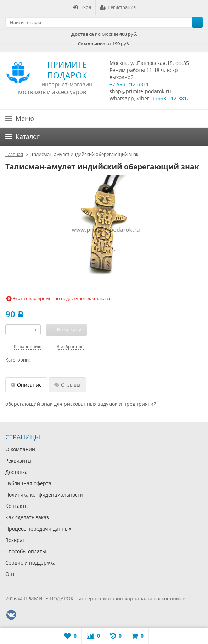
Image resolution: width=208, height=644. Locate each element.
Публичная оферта (28, 483)
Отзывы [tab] (67, 385)
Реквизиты (18, 461)
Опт (10, 574)
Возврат (15, 540)
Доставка (16, 472)
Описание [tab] (26, 385)
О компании (20, 449)
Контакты (17, 506)
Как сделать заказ (27, 517)
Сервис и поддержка (30, 563)
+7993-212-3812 (171, 98)
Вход (82, 7)
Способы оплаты (26, 551)
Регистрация (118, 7)
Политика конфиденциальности (44, 495)
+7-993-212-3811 (129, 84)
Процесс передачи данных (38, 529)
